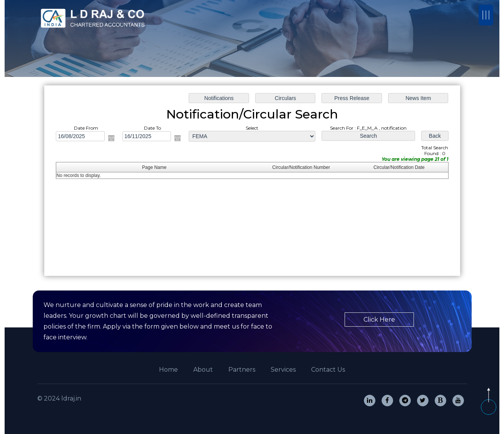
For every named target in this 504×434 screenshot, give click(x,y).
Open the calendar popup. (111, 138)
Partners (242, 370)
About (203, 370)
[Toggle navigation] (486, 15)
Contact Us (328, 370)
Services (283, 370)
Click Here (379, 320)
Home (168, 370)
